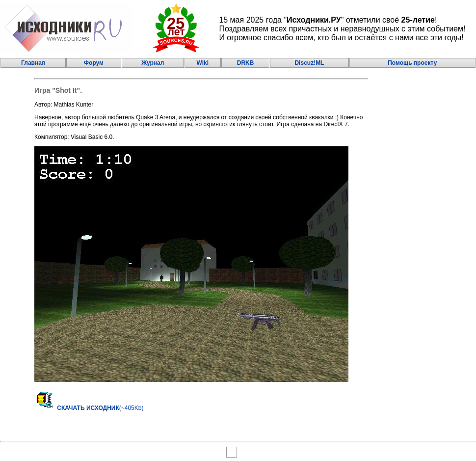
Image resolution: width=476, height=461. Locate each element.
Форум (94, 63)
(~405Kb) (89, 408)
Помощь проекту (412, 63)
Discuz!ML (309, 63)
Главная (33, 63)
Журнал (153, 63)
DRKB (246, 63)
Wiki (202, 63)
